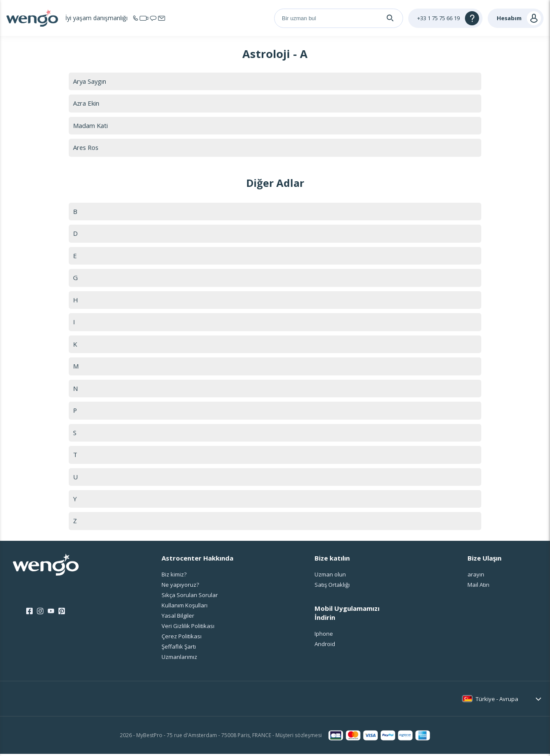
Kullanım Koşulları (185, 607)
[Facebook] (29, 614)
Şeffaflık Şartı (179, 649)
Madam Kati (91, 125)
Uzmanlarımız (179, 659)
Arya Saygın (90, 81)
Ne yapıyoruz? (180, 587)
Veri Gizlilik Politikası (188, 628)
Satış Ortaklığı (332, 587)
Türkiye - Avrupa (497, 701)
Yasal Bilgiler (178, 618)
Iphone (324, 636)
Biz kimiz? (174, 576)
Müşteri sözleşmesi (299, 737)
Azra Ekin (86, 104)
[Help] (445, 18)
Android (325, 646)
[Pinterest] (62, 614)
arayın (476, 576)
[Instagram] (40, 614)
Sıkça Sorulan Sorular (190, 597)
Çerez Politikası (182, 638)
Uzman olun (330, 576)
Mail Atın (478, 587)
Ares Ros (87, 148)
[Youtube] (51, 614)
